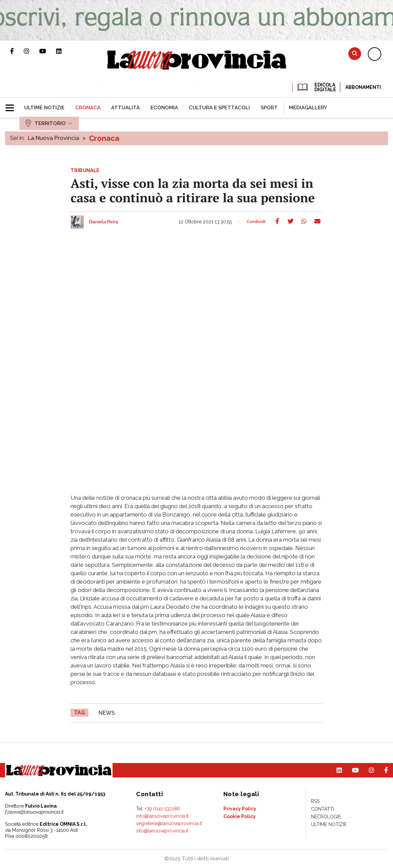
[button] (12, 105)
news (107, 713)
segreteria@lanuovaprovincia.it (169, 823)
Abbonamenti (363, 87)
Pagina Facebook (17, 51)
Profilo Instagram (32, 51)
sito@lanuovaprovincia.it (162, 831)
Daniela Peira (104, 222)
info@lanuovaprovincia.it (162, 816)
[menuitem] (44, 108)
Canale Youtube (48, 51)
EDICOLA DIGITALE (316, 87)
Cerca (355, 53)
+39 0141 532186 (162, 809)
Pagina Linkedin (64, 51)
